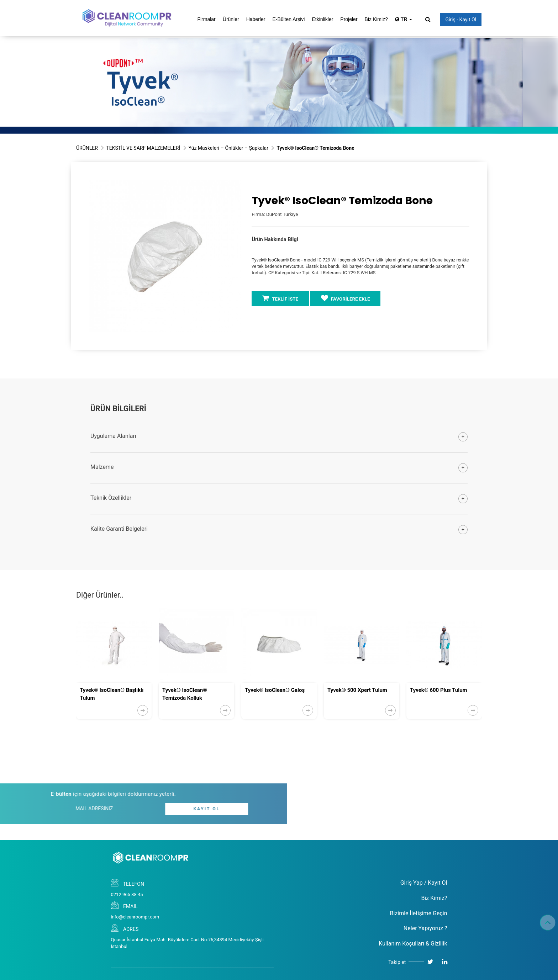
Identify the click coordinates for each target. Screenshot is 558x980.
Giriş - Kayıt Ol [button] (461, 20)
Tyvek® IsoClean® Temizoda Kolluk (185, 694)
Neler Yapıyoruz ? (425, 928)
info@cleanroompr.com (135, 917)
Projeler (349, 19)
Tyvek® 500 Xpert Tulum (357, 690)
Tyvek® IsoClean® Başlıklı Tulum (112, 694)
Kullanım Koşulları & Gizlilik (413, 944)
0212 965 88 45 (127, 894)
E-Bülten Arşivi (288, 19)
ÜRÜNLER (87, 148)
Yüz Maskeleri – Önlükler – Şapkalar (228, 148)
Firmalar (206, 19)
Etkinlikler (322, 19)
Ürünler (231, 19)
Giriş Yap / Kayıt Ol (424, 883)
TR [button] (404, 19)
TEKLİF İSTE (280, 298)
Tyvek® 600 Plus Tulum (439, 690)
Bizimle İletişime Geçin (418, 913)
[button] (235, 186)
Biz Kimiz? (376, 19)
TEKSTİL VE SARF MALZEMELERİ (143, 148)
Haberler (256, 19)
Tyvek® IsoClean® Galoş (275, 690)
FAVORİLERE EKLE (346, 298)
